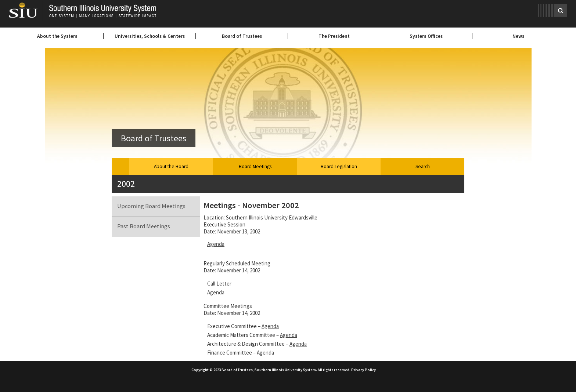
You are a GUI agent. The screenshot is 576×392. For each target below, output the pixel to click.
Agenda (216, 244)
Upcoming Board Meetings (151, 206)
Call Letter (219, 284)
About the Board (171, 166)
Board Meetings (255, 166)
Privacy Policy (363, 370)
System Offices (426, 36)
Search (423, 166)
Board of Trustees (242, 36)
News (518, 36)
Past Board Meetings (144, 226)
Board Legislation (339, 166)
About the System (57, 36)
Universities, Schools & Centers (150, 36)
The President (334, 36)
